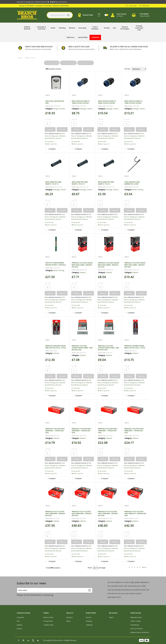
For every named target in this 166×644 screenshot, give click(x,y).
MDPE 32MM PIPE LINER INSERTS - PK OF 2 (106, 183)
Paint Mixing (135, 625)
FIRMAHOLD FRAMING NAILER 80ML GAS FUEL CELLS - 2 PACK (135, 347)
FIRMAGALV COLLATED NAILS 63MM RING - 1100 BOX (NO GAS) (81, 431)
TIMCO (48, 95)
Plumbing (62, 28)
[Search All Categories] (60, 15)
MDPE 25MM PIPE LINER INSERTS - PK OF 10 (80, 183)
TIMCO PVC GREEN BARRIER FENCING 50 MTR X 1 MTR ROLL (56, 264)
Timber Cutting (135, 621)
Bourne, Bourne (56, 138)
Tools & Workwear (95, 28)
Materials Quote (136, 617)
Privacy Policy (48, 621)
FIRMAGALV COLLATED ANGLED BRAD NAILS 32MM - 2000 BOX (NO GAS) (82, 265)
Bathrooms (71, 37)
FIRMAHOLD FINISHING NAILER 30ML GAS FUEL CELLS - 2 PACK (56, 347)
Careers (19, 629)
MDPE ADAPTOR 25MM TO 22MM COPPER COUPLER (107, 102)
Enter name (17, 588)
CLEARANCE (95, 37)
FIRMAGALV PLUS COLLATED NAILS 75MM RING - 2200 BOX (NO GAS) (108, 514)
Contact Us (20, 617)
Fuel (114, 28)
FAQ (18, 621)
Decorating (82, 28)
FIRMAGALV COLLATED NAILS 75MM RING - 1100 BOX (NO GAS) (108, 431)
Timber (53, 28)
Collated (82, 272)
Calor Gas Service (136, 629)
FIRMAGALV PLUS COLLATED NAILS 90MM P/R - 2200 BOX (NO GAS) (135, 514)
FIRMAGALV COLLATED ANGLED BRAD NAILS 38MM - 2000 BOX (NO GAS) (108, 265)
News (68, 621)
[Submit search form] (68, 15)
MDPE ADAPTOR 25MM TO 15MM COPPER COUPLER (133, 102)
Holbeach (89, 625)
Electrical (72, 28)
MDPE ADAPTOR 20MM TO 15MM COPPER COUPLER (81, 102)
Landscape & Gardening (41, 28)
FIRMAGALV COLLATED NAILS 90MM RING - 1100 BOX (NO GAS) (134, 431)
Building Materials (27, 28)
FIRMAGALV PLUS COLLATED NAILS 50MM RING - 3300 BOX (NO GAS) (55, 514)
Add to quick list (51, 144)
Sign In (111, 617)
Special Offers (83, 37)
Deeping (89, 621)
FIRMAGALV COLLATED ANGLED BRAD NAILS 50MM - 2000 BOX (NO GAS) (135, 265)
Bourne (89, 617)
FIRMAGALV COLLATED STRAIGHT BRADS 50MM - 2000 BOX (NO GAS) (108, 348)
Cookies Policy (48, 625)
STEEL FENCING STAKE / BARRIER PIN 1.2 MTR (132, 183)
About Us (70, 617)
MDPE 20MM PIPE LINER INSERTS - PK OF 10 (53, 183)
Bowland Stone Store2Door (140, 632)
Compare (50, 149)
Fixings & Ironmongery (125, 28)
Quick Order (133, 6)
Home (20, 58)
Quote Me (49, 141)
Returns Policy (48, 617)
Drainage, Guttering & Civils (139, 28)
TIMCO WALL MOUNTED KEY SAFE (55, 102)
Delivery (19, 625)
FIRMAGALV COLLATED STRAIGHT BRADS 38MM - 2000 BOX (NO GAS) (82, 348)
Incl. (99, 15)
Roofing (107, 28)
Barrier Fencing (138, 190)
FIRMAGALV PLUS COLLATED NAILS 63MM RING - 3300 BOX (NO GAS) (82, 514)
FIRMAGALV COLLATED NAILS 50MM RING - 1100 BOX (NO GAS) (55, 431)
